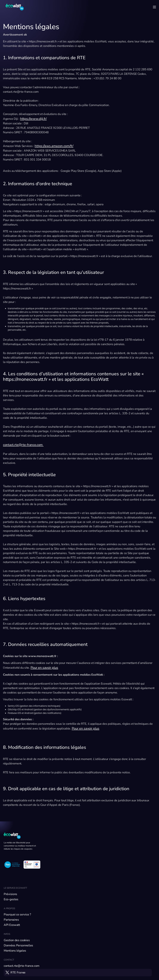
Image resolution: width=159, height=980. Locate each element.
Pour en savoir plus (44, 668)
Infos (7, 934)
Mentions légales (15, 951)
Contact (9, 960)
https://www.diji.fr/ (33, 119)
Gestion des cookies (17, 940)
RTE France (18, 972)
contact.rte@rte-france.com (23, 445)
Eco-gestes (11, 899)
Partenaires (11, 920)
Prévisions (10, 894)
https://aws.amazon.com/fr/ (54, 146)
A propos (9, 908)
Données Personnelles (18, 945)
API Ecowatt (12, 925)
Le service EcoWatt (15, 888)
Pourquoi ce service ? (17, 914)
